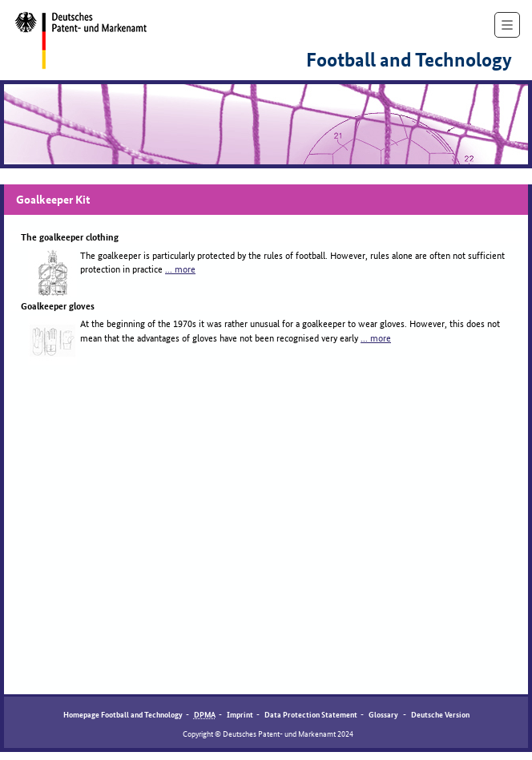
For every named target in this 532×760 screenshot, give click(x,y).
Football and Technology (409, 60)
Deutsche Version (440, 714)
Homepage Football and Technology (123, 714)
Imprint (240, 714)
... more (180, 268)
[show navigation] (507, 25)
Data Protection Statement (311, 714)
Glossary (384, 714)
